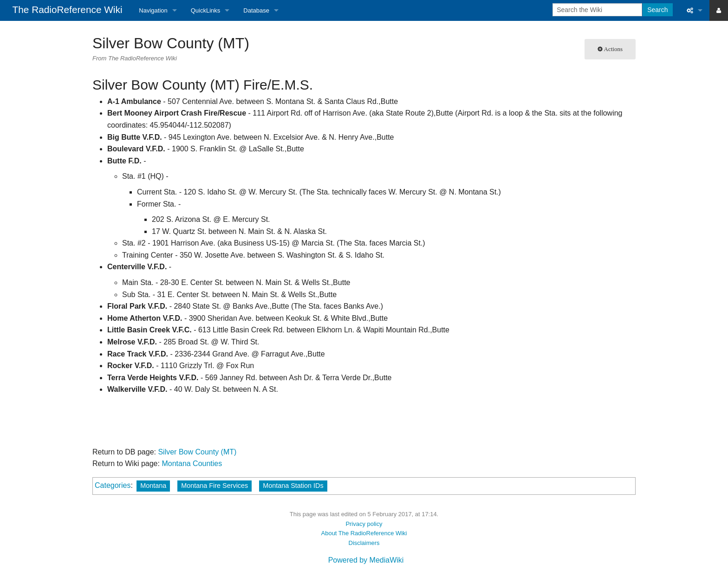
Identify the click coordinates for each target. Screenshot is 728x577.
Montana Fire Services (214, 486)
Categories (113, 485)
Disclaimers (364, 543)
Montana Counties (192, 464)
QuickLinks (206, 10)
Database (256, 10)
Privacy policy (364, 524)
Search (657, 10)
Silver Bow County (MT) (197, 452)
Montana (153, 486)
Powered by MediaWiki (366, 560)
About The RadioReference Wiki (364, 533)
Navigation (153, 10)
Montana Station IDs (293, 486)
